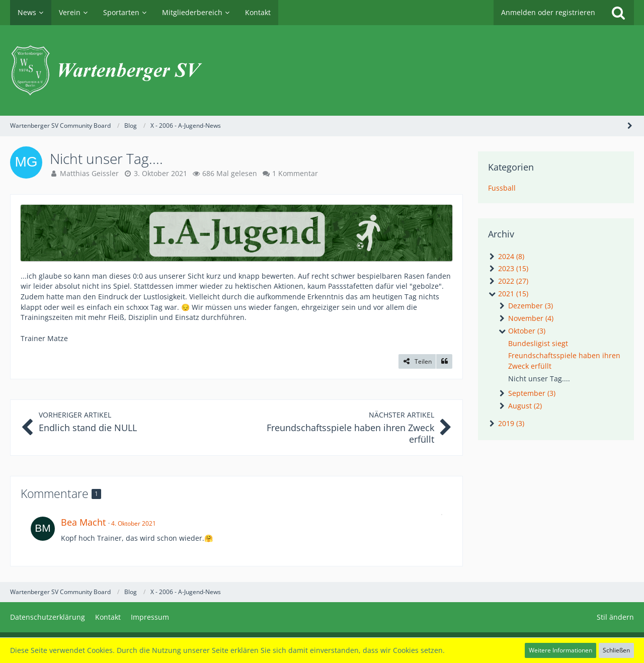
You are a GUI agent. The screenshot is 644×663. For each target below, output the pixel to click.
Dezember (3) (526, 306)
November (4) (526, 318)
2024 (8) (506, 256)
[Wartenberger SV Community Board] (322, 70)
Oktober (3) (522, 331)
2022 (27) (508, 281)
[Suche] (618, 13)
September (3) (527, 393)
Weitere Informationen (560, 650)
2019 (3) (506, 423)
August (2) (520, 406)
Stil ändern (615, 617)
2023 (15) (508, 268)
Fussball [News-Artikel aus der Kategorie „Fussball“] (502, 188)
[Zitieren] (444, 362)
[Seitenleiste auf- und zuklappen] (630, 126)
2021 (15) (508, 294)
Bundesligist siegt (538, 343)
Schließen (616, 650)
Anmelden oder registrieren (548, 12)
